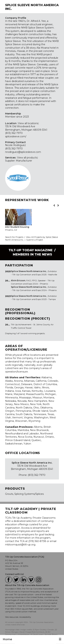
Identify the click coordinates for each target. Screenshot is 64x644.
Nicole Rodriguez (15, 145)
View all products (27, 158)
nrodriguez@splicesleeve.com (23, 152)
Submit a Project (35, 240)
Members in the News (32, 254)
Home (7, 639)
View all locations (28, 123)
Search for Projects (14, 237)
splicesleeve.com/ (16, 136)
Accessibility (25, 617)
